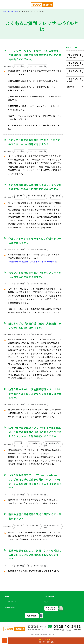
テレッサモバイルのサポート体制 (74, 64)
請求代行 (71, 87)
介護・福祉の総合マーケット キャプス (14, 602)
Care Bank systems (10, 607)
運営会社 (46, 602)
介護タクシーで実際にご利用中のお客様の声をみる (32, 261)
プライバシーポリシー (49, 596)
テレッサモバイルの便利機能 (37, 66)
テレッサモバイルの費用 (74, 80)
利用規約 (7, 596)
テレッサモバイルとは (21, 335)
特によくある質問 (55, 197)
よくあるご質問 (19, 66)
